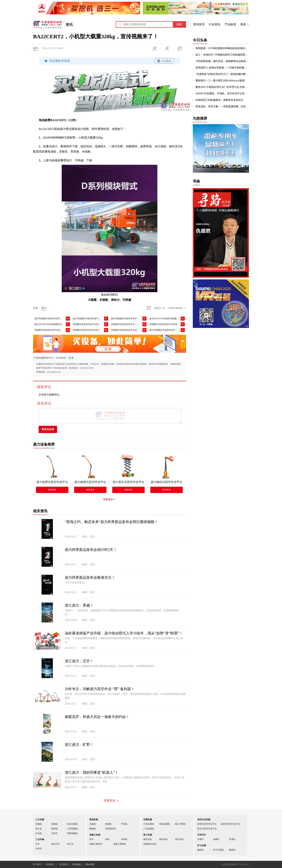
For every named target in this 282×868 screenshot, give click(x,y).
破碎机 (201, 850)
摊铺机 (93, 829)
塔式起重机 (165, 824)
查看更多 (52, 490)
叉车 (38, 844)
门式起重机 (149, 829)
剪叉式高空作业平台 (207, 829)
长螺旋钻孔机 (150, 844)
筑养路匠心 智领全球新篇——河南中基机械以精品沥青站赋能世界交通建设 (222, 68)
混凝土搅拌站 (96, 844)
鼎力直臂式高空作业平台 (52, 482)
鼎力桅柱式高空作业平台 (167, 482)
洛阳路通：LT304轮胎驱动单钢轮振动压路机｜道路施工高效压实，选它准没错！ (222, 48)
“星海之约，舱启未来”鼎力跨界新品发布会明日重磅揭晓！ (111, 522)
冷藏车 (201, 839)
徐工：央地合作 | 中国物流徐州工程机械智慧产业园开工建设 (222, 55)
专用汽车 (202, 835)
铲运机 (39, 833)
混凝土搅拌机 (120, 844)
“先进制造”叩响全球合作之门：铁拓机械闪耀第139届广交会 (222, 74)
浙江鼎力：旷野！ (79, 745)
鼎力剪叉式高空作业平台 (128, 482)
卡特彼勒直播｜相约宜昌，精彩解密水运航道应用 (222, 61)
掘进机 (232, 850)
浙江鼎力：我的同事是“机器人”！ (92, 772)
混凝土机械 (95, 835)
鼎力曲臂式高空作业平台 (90, 482)
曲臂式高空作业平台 (231, 824)
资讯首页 (199, 24)
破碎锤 (54, 829)
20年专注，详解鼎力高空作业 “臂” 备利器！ (100, 689)
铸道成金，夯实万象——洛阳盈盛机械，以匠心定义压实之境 (222, 106)
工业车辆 (40, 839)
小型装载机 (72, 829)
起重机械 (148, 819)
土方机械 (40, 819)
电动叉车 (56, 844)
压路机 (93, 824)
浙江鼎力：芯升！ (79, 661)
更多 (243, 24)
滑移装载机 (72, 833)
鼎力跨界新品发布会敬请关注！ (90, 577)
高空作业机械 (204, 819)
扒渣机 (232, 839)
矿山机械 (202, 845)
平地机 (124, 824)
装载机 (54, 824)
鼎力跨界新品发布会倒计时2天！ (91, 550)
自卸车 (54, 833)
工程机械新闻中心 (43, 358)
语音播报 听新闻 (109, 61)
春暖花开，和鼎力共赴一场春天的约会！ (97, 717)
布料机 (124, 839)
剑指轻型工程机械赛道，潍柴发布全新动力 (219, 100)
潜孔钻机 (179, 839)
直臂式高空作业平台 (207, 824)
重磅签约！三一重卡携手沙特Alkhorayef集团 (220, 81)
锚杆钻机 (163, 839)
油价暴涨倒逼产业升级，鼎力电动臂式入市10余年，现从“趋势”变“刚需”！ (124, 633)
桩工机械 (148, 835)
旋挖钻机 (148, 839)
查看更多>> (110, 499)
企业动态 (61, 358)
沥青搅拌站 (111, 829)
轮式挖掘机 (72, 824)
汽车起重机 (149, 824)
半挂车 (39, 849)
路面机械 (94, 819)
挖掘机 (39, 824)
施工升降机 (180, 824)
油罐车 (216, 839)
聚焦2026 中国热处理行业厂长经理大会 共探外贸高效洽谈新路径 (222, 87)
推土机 (39, 829)
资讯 (69, 25)
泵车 (92, 839)
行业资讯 (215, 24)
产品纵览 (230, 24)
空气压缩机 (219, 850)
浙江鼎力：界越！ (79, 605)
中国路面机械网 (47, 25)
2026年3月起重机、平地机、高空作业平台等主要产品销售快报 (222, 94)
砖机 (107, 839)
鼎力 (36, 48)
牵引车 (70, 844)
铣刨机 (108, 824)
